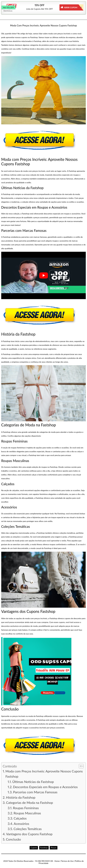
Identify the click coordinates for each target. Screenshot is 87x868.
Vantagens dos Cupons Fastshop (29, 834)
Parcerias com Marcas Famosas (35, 792)
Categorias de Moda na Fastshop (29, 803)
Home (57, 861)
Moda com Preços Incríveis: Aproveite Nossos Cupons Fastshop (44, 774)
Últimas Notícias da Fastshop (33, 782)
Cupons (34, 848)
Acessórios (21, 824)
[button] (80, 766)
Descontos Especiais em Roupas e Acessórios (45, 787)
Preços (54, 848)
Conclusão (13, 839)
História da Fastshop (21, 797)
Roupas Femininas (26, 808)
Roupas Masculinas (27, 813)
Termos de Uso (67, 861)
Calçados (20, 818)
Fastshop (44, 848)
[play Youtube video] (44, 275)
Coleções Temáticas (28, 829)
